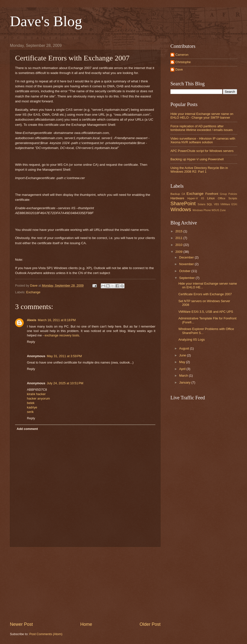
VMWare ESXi (229, 204)
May (183, 362)
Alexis (32, 320)
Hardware (177, 198)
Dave (179, 69)
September (187, 278)
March (184, 376)
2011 (179, 238)
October (185, 271)
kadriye (32, 407)
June (183, 355)
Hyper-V (193, 198)
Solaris (201, 204)
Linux (211, 198)
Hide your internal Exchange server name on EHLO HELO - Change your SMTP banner (202, 116)
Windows (181, 209)
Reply (31, 342)
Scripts (233, 198)
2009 (179, 252)
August (185, 348)
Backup (175, 194)
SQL (210, 204)
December (187, 257)
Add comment (27, 429)
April (183, 369)
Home (86, 624)
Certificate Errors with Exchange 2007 (205, 294)
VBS (216, 204)
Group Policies (228, 194)
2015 (179, 231)
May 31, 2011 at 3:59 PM (64, 356)
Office (222, 198)
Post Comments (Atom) (46, 634)
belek (31, 403)
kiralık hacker (36, 394)
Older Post (150, 624)
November (187, 264)
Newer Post (21, 624)
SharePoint (183, 203)
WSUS (216, 210)
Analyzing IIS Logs (192, 340)
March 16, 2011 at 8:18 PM (57, 320)
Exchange (33, 292)
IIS (203, 198)
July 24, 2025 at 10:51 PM (65, 383)
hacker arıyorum (38, 398)
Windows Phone (202, 210)
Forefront (212, 194)
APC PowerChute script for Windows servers (202, 151)
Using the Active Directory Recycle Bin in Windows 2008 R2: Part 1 (199, 170)
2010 (179, 245)
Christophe (183, 62)
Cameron (182, 55)
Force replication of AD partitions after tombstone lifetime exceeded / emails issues (202, 128)
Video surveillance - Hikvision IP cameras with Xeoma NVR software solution (203, 140)
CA (183, 194)
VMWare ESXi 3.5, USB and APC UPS (206, 312)
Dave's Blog (46, 21)
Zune (223, 210)
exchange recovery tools (62, 335)
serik (30, 412)
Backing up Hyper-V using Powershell (197, 159)
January (185, 382)
